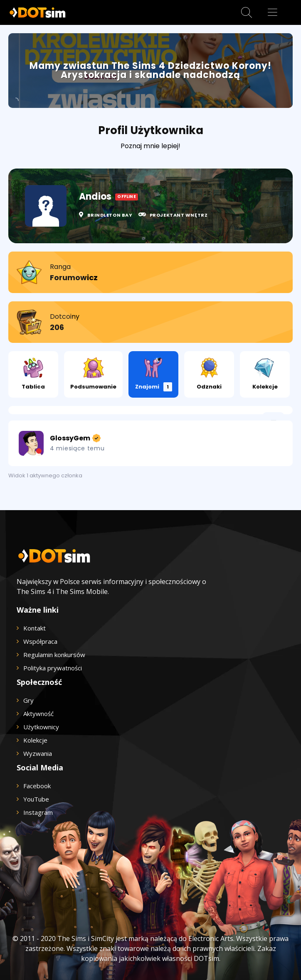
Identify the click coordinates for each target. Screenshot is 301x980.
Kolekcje (265, 374)
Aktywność (38, 714)
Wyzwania (38, 753)
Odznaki (209, 374)
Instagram (38, 812)
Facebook (37, 786)
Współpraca (40, 641)
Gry (28, 700)
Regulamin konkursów (54, 655)
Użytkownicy (41, 727)
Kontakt (35, 628)
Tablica (33, 374)
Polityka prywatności (53, 668)
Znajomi (154, 374)
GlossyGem (75, 438)
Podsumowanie (93, 374)
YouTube (36, 799)
